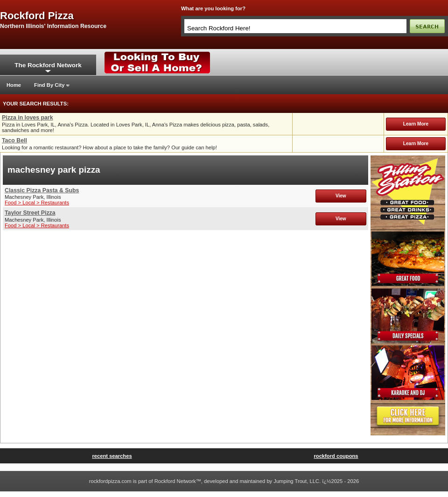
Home (14, 85)
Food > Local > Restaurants (37, 203)
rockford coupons (336, 456)
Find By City (49, 85)
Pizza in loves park (28, 118)
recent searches (112, 456)
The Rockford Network (48, 65)
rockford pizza (37, 16)
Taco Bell (14, 140)
